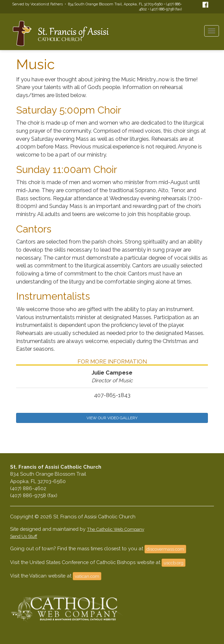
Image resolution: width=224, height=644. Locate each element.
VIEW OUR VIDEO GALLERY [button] (112, 418)
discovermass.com (165, 549)
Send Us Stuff (24, 536)
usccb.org (174, 563)
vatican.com (87, 576)
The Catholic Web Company (116, 529)
